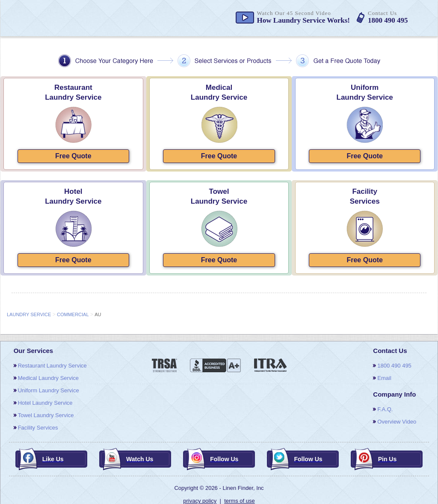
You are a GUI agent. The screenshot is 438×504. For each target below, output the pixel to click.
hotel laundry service (45, 403)
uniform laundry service (49, 390)
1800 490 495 (394, 366)
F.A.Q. (385, 409)
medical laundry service (48, 378)
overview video (397, 422)
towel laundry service (46, 415)
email (384, 378)
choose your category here (219, 61)
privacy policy (200, 501)
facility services (38, 428)
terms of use (240, 501)
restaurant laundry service (52, 366)
